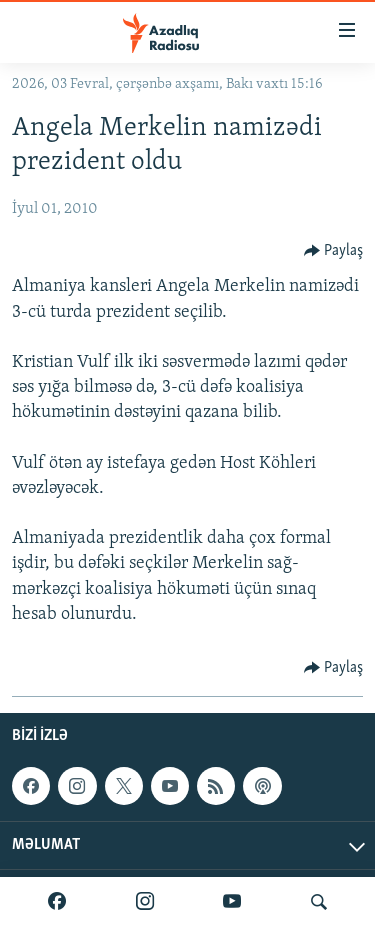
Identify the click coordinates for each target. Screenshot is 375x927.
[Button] (334, 251)
